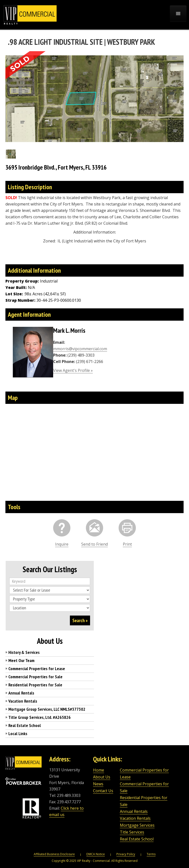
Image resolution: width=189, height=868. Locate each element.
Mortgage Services (137, 825)
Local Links (18, 734)
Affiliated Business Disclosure (54, 854)
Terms (151, 854)
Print (127, 544)
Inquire (62, 544)
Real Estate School (25, 725)
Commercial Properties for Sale (35, 677)
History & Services (24, 652)
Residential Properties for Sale (35, 685)
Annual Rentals (21, 693)
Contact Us (103, 791)
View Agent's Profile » (73, 370)
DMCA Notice (96, 854)
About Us (102, 777)
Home (99, 770)
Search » (80, 620)
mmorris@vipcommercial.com (80, 349)
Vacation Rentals (23, 701)
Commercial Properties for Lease (37, 669)
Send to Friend (94, 544)
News (98, 784)
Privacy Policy (126, 854)
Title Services (132, 832)
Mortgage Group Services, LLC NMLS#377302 (47, 709)
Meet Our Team (21, 660)
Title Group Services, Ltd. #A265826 (39, 717)
